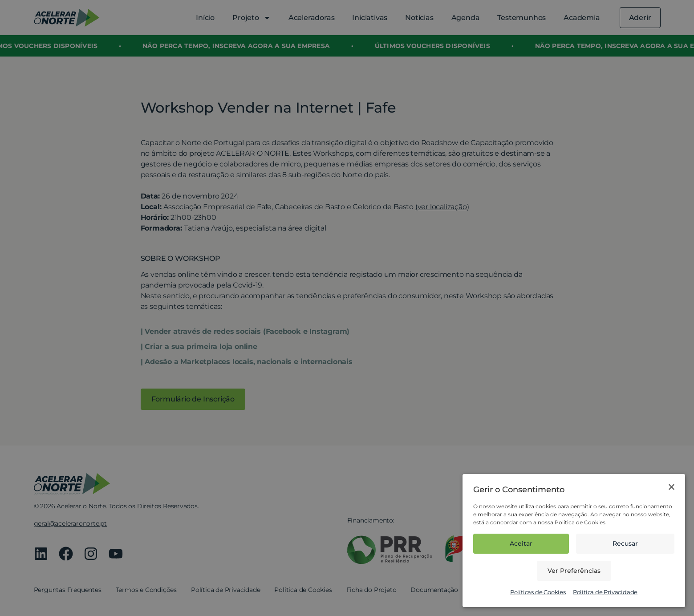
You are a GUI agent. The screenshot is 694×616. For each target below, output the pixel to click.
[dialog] (347, 308)
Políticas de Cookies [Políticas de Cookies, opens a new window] (538, 592)
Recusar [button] (625, 543)
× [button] (671, 488)
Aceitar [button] (521, 543)
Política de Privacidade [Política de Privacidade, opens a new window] (605, 592)
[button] (574, 571)
